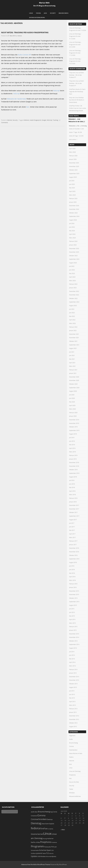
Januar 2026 (73, 159)
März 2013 (72, 705)
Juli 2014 (72, 652)
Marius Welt (44, 3)
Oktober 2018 (73, 470)
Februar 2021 (73, 370)
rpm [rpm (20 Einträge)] (55, 847)
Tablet (71, 789)
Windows (72, 793)
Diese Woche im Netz (76, 753)
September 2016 (74, 559)
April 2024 (72, 234)
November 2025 (74, 166)
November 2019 (74, 423)
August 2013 (73, 687)
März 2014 (72, 666)
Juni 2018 (72, 484)
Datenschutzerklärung (37, 17)
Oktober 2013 (73, 684)
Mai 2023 (72, 273)
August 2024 (73, 220)
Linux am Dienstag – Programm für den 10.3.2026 (75, 61)
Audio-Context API (24, 55)
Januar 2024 (73, 245)
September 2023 (74, 259)
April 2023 (72, 277)
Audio (71, 739)
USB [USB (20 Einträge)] (39, 856)
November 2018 (74, 466)
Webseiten (72, 126)
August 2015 (73, 605)
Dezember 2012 (74, 716)
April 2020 (72, 405)
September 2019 (74, 430)
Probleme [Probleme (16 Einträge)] (54, 842)
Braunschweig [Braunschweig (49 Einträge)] (44, 812)
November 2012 (74, 719)
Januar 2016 (73, 587)
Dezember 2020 (74, 377)
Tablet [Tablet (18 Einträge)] (44, 853)
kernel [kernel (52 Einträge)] (40, 834)
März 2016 (72, 580)
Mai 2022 (72, 316)
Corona (71, 746)
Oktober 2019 (73, 427)
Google (44, 120)
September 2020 (74, 388)
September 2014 (74, 644)
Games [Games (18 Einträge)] (51, 829)
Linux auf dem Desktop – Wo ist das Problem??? (77, 75)
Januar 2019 (73, 459)
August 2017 (73, 520)
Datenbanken (73, 750)
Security (53, 13)
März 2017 (72, 537)
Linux (31, 13)
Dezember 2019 (74, 420)
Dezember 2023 (74, 248)
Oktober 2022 (73, 298)
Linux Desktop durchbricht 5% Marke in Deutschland (77, 100)
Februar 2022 (73, 327)
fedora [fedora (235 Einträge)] (35, 828)
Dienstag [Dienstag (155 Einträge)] (36, 823)
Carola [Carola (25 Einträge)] (55, 812)
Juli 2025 (72, 181)
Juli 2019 (72, 438)
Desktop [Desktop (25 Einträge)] (50, 819)
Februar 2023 (73, 284)
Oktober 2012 (73, 723)
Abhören (26, 120)
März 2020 (72, 409)
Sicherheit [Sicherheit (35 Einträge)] (43, 850)
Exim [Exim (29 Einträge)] (47, 824)
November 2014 (74, 637)
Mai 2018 (72, 487)
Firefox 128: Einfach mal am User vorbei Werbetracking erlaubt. (78, 108)
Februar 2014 (73, 669)
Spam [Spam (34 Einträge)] (49, 850)
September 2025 (74, 173)
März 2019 (72, 452)
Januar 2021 (73, 373)
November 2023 (74, 252)
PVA (70, 778)
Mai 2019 (72, 445)
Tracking (55, 120)
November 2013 (74, 680)
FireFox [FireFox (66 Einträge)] (44, 828)
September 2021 (74, 345)
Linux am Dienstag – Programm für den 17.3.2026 (75, 53)
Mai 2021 (72, 359)
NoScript (56, 91)
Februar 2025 (73, 198)
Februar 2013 (73, 709)
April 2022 (72, 320)
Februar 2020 (73, 413)
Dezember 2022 (74, 291)
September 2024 (74, 216)
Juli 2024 (72, 223)
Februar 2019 (73, 455)
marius (20, 36)
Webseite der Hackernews (17, 99)
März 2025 (72, 195)
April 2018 (72, 491)
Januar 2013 (73, 712)
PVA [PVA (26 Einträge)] (53, 847)
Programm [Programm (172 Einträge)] (37, 846)
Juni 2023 (72, 270)
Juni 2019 (72, 441)
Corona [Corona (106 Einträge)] (41, 815)
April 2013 (72, 702)
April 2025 (72, 191)
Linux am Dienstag (75, 771)
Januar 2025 (73, 202)
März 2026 (72, 152)
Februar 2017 (73, 541)
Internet (10, 120)
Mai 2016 (72, 573)
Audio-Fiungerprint (35, 120)
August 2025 (73, 177)
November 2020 (74, 380)
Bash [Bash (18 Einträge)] (36, 812)
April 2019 (72, 448)
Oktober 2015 (73, 598)
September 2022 (74, 302)
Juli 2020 (72, 395)
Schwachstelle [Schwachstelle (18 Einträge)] (35, 850)
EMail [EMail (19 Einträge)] (43, 824)
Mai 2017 (72, 530)
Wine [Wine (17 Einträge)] (48, 856)
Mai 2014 (72, 659)
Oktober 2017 (73, 512)
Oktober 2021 (73, 341)
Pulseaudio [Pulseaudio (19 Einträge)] (48, 847)
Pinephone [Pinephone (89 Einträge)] (46, 842)
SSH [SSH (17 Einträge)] (53, 850)
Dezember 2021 (74, 334)
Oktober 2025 (73, 170)
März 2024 (72, 238)
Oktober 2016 (73, 555)
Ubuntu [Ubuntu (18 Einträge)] (51, 853)
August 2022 (73, 305)
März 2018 (72, 495)
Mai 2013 (72, 698)
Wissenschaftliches (75, 796)
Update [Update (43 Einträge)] (34, 856)
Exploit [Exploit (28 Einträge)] (52, 824)
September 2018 (74, 473)
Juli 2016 (72, 566)
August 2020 (73, 391)
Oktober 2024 (73, 213)
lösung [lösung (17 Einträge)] (45, 839)
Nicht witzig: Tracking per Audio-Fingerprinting (25, 33)
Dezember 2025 (74, 163)
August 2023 (73, 263)
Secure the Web (74, 782)
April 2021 (72, 363)
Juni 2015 (72, 612)
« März (63, 830)
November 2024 (74, 209)
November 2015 (74, 594)
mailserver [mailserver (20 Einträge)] (50, 839)
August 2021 (73, 348)
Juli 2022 (72, 309)
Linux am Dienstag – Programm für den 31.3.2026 (75, 36)
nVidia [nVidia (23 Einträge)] (38, 842)
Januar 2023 (73, 288)
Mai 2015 (72, 616)
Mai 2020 (72, 402)
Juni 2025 (72, 184)
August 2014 (73, 648)
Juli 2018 (72, 480)
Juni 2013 (72, 694)
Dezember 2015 (74, 591)
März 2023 (72, 281)
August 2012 (73, 726)
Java (45, 13)
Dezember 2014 (74, 634)
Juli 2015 (72, 609)
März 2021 (72, 366)
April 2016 (72, 577)
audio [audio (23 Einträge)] (33, 812)
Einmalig (84, 126)
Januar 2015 (73, 630)
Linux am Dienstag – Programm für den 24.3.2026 (75, 44)
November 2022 (74, 295)
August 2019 (73, 434)
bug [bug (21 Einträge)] (51, 812)
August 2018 (73, 477)
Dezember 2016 (74, 548)
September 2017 (74, 516)
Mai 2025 (72, 188)
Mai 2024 (72, 231)
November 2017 (74, 509)
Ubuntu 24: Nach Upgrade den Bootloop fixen (77, 92)
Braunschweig (64, 13)
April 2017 (72, 534)
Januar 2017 (73, 545)
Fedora (38, 13)
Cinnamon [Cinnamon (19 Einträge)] (34, 816)
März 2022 (72, 323)
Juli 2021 (72, 352)
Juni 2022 (72, 313)
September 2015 (74, 602)
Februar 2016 (73, 584)
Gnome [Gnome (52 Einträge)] (34, 834)
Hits (78, 126)
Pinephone (72, 775)
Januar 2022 (73, 330)
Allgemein (72, 736)
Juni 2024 (72, 227)
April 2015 (72, 619)
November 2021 (74, 338)
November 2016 (74, 552)
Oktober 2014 (73, 641)
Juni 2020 (72, 398)
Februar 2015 (73, 627)
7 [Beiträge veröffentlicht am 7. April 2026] (65, 818)
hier (28, 107)
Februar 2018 (73, 498)
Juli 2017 (72, 523)
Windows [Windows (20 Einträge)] (43, 856)
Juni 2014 (72, 655)
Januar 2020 (73, 416)
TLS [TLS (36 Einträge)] (48, 853)
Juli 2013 (72, 691)
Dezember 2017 (74, 505)
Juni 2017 (72, 527)
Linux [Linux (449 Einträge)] (47, 834)
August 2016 (73, 562)
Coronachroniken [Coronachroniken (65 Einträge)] (39, 819)
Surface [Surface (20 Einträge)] (33, 853)
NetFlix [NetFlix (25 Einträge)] (33, 842)
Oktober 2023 (73, 256)
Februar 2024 (73, 241)
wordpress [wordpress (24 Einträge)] (53, 856)
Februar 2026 (73, 156)
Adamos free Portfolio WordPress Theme (36, 864)
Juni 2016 (72, 570)
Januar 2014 (73, 673)
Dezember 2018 (74, 462)
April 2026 (72, 149)
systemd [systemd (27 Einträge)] (39, 853)
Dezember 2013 (74, 677)
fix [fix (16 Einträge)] (48, 829)
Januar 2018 (73, 502)
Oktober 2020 (73, 384)
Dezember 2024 (74, 206)
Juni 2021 (72, 355)
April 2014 (72, 662)
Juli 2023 (72, 266)
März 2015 (72, 623)
